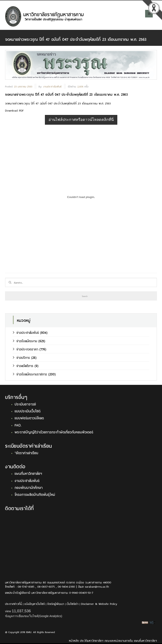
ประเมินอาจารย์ (25, 404)
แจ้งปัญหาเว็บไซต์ (35, 604)
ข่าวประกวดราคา (26, 349)
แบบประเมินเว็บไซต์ (28, 411)
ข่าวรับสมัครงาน (25, 341)
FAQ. (18, 425)
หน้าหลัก (74, 640)
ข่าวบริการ (21, 357)
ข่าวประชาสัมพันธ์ (26, 332)
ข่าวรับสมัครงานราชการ (30, 374)
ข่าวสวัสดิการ (23, 365)
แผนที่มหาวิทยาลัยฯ (28, 473)
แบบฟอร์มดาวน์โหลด (29, 418)
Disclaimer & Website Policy (99, 604)
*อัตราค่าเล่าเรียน (26, 453)
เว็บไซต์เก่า (73, 604)
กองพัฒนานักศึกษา (29, 487)
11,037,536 (21, 611)
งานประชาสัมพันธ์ (27, 480)
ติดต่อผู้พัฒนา (56, 604)
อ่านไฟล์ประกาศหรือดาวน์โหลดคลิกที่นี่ (81, 120)
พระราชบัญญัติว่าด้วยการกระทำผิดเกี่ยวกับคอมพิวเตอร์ (54, 432)
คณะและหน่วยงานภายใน (119, 640)
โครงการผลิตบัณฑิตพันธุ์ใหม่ (35, 494)
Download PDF (14, 110)
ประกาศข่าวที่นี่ (13, 604)
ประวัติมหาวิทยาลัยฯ (92, 640)
